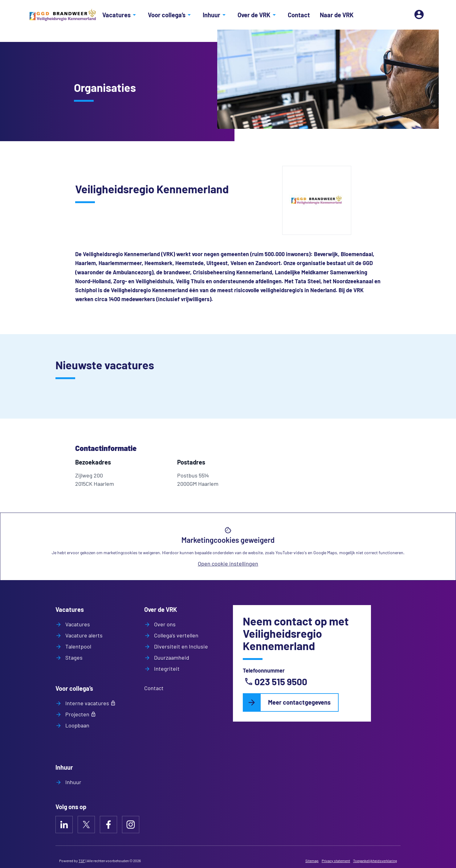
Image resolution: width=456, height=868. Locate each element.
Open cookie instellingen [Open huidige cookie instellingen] (228, 563)
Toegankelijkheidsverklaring (375, 861)
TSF (82, 861)
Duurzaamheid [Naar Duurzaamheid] (171, 657)
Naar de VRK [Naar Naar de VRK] (337, 15)
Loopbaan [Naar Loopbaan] (77, 725)
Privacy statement (336, 861)
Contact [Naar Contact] (299, 15)
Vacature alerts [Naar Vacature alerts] (83, 635)
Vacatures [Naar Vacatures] (77, 624)
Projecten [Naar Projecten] (77, 714)
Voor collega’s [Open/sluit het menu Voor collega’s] (170, 15)
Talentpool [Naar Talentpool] (78, 646)
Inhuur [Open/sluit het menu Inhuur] (215, 15)
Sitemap (312, 861)
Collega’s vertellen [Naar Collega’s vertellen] (176, 635)
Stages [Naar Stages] (73, 657)
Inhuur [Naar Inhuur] (73, 782)
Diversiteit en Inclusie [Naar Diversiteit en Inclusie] (180, 646)
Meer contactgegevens (299, 702)
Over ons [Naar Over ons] (164, 624)
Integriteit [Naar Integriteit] (166, 669)
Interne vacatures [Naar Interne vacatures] (87, 703)
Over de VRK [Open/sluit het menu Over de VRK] (258, 15)
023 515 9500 (276, 682)
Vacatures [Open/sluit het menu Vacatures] (120, 15)
